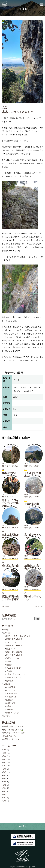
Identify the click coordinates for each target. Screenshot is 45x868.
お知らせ (10, 706)
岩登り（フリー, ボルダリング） (19, 636)
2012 (5, 794)
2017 (5, 778)
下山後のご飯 (12, 697)
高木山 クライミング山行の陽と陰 (10, 503)
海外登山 (10, 681)
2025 (5, 753)
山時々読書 (11, 703)
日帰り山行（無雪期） (15, 639)
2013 (5, 791)
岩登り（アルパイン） (15, 658)
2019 (5, 772)
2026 (5, 750)
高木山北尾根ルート (10, 536)
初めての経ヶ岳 (9, 736)
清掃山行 (7, 716)
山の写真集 (11, 687)
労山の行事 (11, 649)
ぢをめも (10, 709)
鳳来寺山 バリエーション (14, 733)
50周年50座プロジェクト (16, 674)
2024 (5, 756)
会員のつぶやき (13, 713)
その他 (9, 671)
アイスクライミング (14, 642)
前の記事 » (39, 606)
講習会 (9, 665)
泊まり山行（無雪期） (15, 655)
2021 (5, 766)
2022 (5, 762)
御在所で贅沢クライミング (14, 726)
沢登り (9, 661)
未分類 (6, 630)
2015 (5, 785)
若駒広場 (7, 684)
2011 (5, 798)
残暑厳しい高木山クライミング (33, 567)
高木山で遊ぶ (9, 473)
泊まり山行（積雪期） (15, 652)
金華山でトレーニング (12, 739)
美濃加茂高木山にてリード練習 (10, 598)
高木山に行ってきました (18, 112)
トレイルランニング (14, 677)
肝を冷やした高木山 (33, 474)
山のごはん (11, 690)
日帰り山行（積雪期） (15, 645)
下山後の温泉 (12, 693)
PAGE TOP (22, 827)
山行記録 (7, 633)
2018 (5, 775)
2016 (5, 782)
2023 (5, 759)
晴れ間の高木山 (10, 566)
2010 (5, 801)
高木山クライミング (33, 536)
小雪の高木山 (32, 504)
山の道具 (10, 700)
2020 (5, 769)
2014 (5, 788)
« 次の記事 (6, 606)
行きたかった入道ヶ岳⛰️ (13, 730)
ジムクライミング (13, 668)
